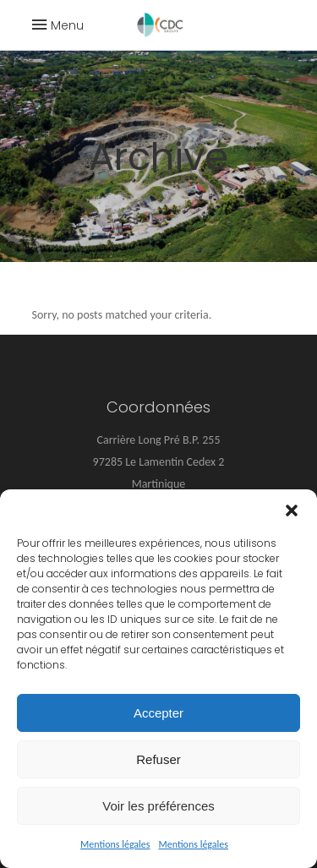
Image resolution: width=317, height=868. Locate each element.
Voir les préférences (158, 806)
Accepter (158, 713)
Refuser (158, 759)
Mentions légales (115, 844)
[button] (292, 510)
